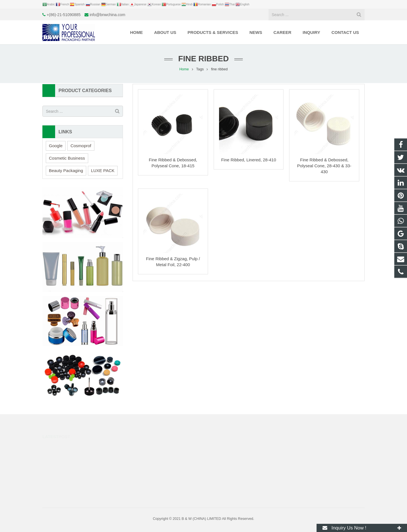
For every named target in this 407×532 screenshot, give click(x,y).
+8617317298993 (228, 447)
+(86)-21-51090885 (64, 15)
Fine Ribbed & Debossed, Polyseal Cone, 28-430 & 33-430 (324, 166)
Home (184, 69)
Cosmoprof (81, 146)
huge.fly (220, 471)
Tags (200, 69)
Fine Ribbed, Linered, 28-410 (248, 160)
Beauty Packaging (66, 171)
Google (56, 146)
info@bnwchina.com (107, 15)
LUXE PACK (103, 171)
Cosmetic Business (67, 158)
